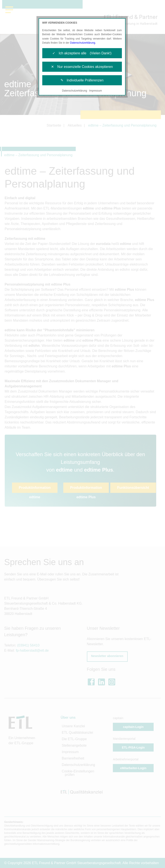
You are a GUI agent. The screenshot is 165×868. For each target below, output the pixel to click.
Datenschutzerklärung (83, 43)
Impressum (96, 91)
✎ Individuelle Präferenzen (82, 80)
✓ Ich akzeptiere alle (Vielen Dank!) (82, 53)
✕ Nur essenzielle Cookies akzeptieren (82, 67)
